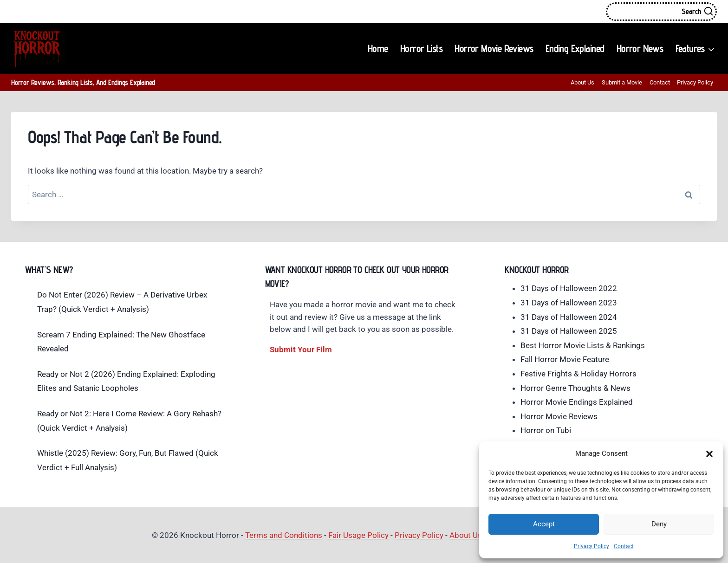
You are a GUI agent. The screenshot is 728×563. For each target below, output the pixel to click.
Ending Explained (575, 48)
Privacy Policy (591, 546)
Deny (659, 524)
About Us (582, 82)
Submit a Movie (622, 82)
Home (378, 48)
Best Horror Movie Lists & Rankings (583, 345)
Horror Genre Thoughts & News (575, 388)
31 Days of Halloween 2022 (569, 288)
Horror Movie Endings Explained (577, 402)
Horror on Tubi (546, 430)
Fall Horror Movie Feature (565, 359)
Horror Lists (421, 48)
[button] (709, 454)
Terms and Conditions (284, 535)
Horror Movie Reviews (494, 48)
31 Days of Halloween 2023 (569, 303)
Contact (624, 546)
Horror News (640, 48)
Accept (544, 524)
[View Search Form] (661, 12)
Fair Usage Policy (358, 535)
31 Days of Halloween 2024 (569, 317)
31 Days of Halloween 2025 (569, 331)
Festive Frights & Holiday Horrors (578, 374)
